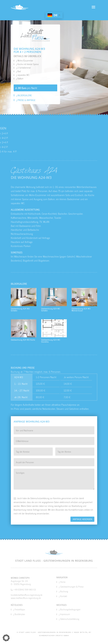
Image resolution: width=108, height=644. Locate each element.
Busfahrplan (20, 614)
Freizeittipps (20, 609)
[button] (6, 638)
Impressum (65, 614)
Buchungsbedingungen (70, 609)
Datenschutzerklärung (70, 619)
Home (63, 582)
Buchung (64, 591)
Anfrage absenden (82, 519)
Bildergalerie (23, 95)
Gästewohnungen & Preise (72, 587)
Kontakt (64, 596)
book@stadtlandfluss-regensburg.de (27, 595)
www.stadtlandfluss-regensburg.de (26, 598)
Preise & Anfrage (25, 100)
